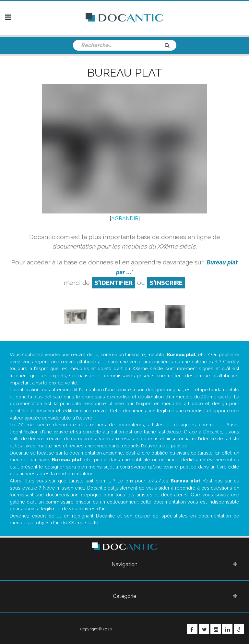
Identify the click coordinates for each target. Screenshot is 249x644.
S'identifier (113, 283)
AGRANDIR (125, 219)
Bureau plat (125, 73)
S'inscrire (166, 283)
